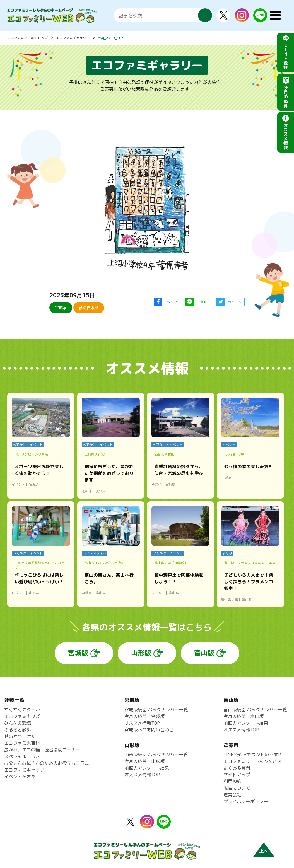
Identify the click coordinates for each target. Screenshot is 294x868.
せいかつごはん (20, 736)
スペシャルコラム (22, 756)
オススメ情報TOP (142, 723)
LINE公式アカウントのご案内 (253, 755)
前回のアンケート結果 (147, 768)
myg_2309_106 (111, 38)
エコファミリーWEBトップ (27, 38)
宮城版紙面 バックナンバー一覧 (156, 710)
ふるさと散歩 (18, 730)
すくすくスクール (22, 710)
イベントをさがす (22, 777)
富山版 (204, 653)
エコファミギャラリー (73, 38)
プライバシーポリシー (246, 801)
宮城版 (78, 653)
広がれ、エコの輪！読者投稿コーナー (42, 750)
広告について (237, 788)
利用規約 (232, 781)
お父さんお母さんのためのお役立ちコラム (47, 763)
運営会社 (232, 795)
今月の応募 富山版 (244, 716)
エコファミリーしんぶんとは (252, 761)
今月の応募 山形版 (144, 761)
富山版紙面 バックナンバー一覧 (255, 710)
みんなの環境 (18, 723)
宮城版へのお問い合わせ (149, 730)
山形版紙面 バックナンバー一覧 (156, 755)
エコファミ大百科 (22, 743)
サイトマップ (237, 775)
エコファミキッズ (22, 716)
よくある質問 (237, 768)
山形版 (141, 653)
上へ (264, 851)
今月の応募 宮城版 (144, 716)
